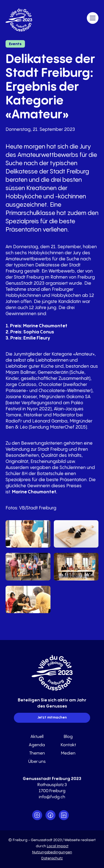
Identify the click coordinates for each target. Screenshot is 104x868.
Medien (68, 753)
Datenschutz (52, 858)
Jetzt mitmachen (52, 718)
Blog (68, 737)
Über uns (37, 762)
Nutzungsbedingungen (52, 852)
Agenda (37, 745)
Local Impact (58, 846)
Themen (37, 753)
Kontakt (68, 745)
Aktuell (37, 737)
